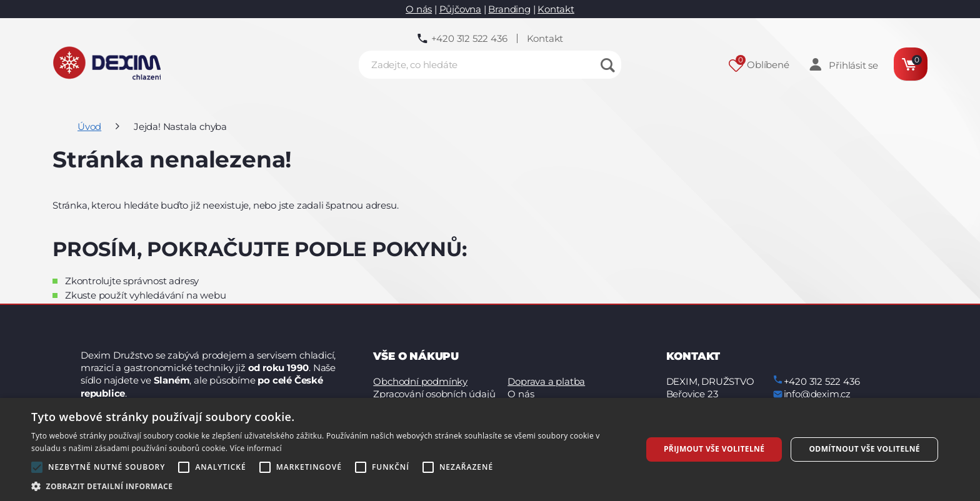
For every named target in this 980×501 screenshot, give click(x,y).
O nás (419, 9)
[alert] (490, 449)
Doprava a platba (546, 381)
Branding (509, 9)
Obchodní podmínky (420, 381)
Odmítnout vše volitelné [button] (864, 449)
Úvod (89, 126)
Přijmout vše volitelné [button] (714, 449)
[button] (327, 486)
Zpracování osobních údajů (434, 394)
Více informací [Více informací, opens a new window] (256, 448)
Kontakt (556, 9)
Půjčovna (460, 9)
